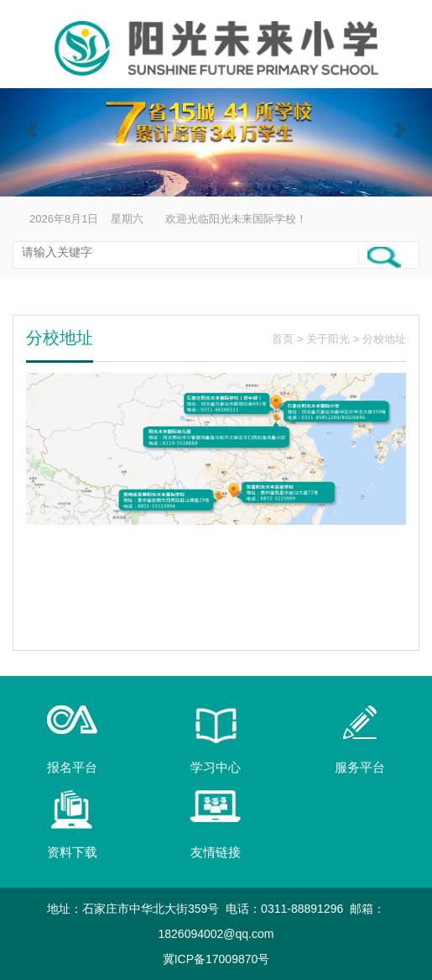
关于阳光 (328, 339)
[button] (32, 128)
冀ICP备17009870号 (216, 959)
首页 (283, 339)
